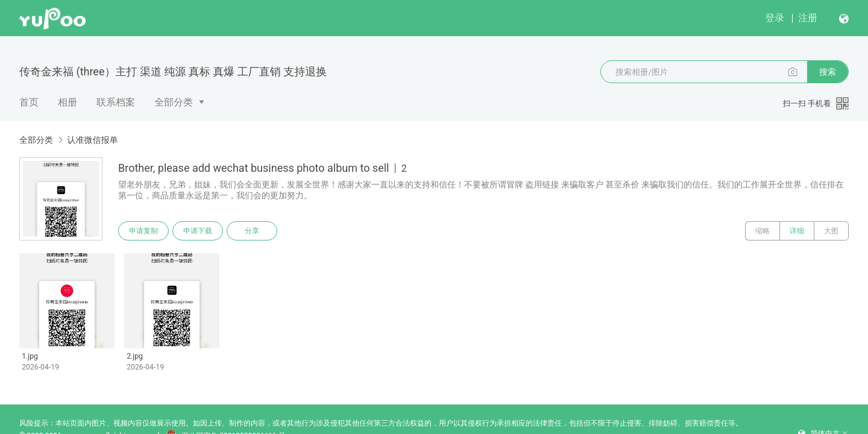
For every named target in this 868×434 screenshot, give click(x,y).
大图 (831, 231)
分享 (252, 231)
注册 (808, 18)
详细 (797, 231)
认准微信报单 (92, 140)
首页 (29, 102)
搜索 (828, 72)
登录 (775, 18)
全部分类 (174, 102)
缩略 (763, 231)
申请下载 (198, 231)
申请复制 (143, 231)
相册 (68, 102)
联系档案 (116, 102)
